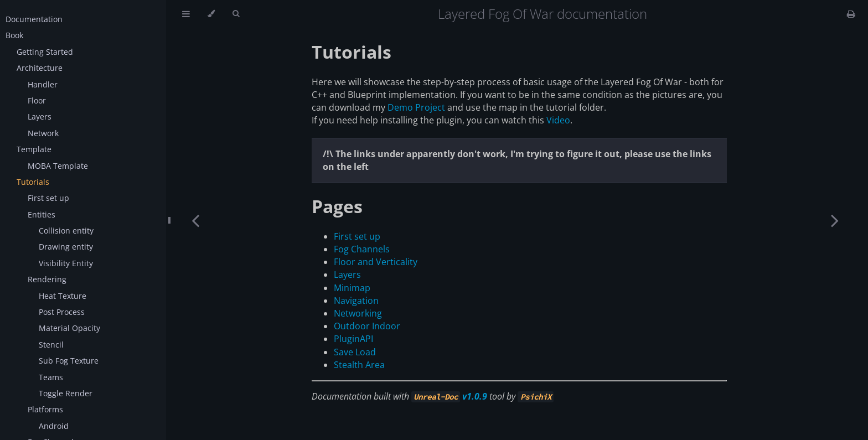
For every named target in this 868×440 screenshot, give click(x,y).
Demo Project (416, 107)
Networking (358, 313)
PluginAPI (353, 339)
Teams (51, 377)
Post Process (62, 312)
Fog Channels (362, 249)
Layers (40, 117)
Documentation (34, 19)
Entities (42, 214)
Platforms (45, 409)
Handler (43, 84)
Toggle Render (66, 393)
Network (43, 133)
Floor (37, 100)
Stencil (51, 345)
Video (558, 120)
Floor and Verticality (376, 262)
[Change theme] (211, 14)
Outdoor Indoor (367, 326)
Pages (337, 206)
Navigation (356, 301)
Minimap (352, 288)
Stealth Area (359, 365)
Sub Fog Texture (69, 361)
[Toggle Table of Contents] (186, 14)
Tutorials (33, 182)
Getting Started (45, 52)
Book (14, 35)
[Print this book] (851, 14)
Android (54, 426)
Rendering (47, 279)
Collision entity (66, 231)
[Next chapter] (835, 220)
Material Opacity (69, 328)
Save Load (355, 352)
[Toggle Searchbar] (236, 14)
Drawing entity (66, 247)
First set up (48, 198)
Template (34, 149)
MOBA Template (58, 166)
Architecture (40, 68)
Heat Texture (63, 296)
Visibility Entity (66, 263)
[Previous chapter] (195, 220)
